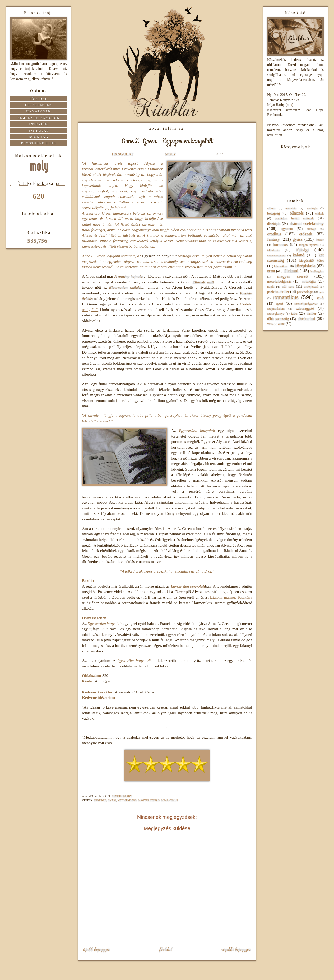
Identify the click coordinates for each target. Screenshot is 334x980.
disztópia (274, 224)
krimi (271, 271)
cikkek (319, 214)
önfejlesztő (311, 287)
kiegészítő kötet (311, 261)
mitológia (309, 281)
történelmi (306, 319)
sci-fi (320, 298)
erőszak (306, 234)
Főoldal (165, 949)
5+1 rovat (39, 131)
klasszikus (281, 266)
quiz (321, 292)
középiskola (305, 266)
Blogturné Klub (39, 143)
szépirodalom (276, 309)
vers (270, 324)
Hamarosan (38, 111)
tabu (294, 313)
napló (271, 287)
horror (320, 240)
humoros (280, 244)
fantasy (273, 239)
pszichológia (305, 292)
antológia (312, 208)
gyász (112, 800)
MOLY (170, 154)
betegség (273, 213)
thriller (311, 313)
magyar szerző (149, 800)
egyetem (287, 229)
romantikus (169, 800)
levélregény (317, 271)
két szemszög (127, 800)
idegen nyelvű (309, 245)
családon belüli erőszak (294, 218)
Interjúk (38, 124)
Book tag (39, 137)
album (271, 208)
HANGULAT (123, 154)
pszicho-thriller (278, 292)
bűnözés (297, 213)
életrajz (311, 229)
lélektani (291, 271)
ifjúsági (302, 250)
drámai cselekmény (307, 223)
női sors (288, 287)
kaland (299, 255)
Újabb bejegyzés (97, 949)
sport (280, 303)
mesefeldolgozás (279, 281)
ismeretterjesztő (276, 255)
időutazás (273, 250)
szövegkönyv (276, 314)
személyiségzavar (306, 304)
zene (281, 324)
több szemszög (278, 319)
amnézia (291, 208)
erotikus (100, 800)
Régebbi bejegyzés (236, 949)
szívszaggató (305, 309)
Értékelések (39, 105)
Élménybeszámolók (39, 118)
